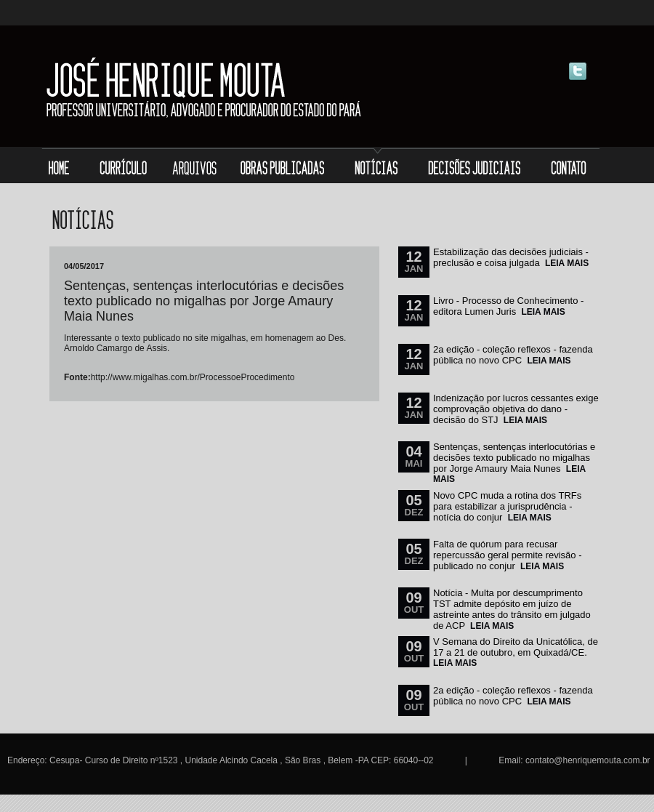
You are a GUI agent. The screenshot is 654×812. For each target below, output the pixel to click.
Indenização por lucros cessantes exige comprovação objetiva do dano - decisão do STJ (516, 409)
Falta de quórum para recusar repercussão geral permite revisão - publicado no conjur (507, 555)
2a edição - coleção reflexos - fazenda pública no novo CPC (513, 355)
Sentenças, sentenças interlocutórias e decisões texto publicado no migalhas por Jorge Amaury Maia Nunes (514, 458)
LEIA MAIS (567, 263)
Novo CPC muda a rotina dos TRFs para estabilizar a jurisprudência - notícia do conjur (507, 506)
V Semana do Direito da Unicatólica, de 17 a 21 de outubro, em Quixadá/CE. (516, 647)
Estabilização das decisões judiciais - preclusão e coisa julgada (511, 257)
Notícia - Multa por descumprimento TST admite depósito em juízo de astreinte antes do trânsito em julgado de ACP (512, 609)
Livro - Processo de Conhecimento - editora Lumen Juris (508, 306)
